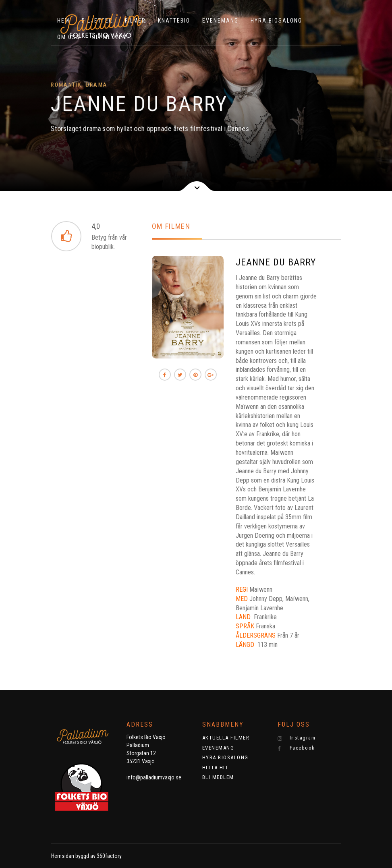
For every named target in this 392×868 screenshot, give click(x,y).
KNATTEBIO (174, 21)
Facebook (296, 748)
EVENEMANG (220, 21)
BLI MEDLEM (218, 777)
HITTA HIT (216, 768)
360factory (109, 856)
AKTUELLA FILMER (226, 738)
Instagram (297, 738)
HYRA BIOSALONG (276, 21)
